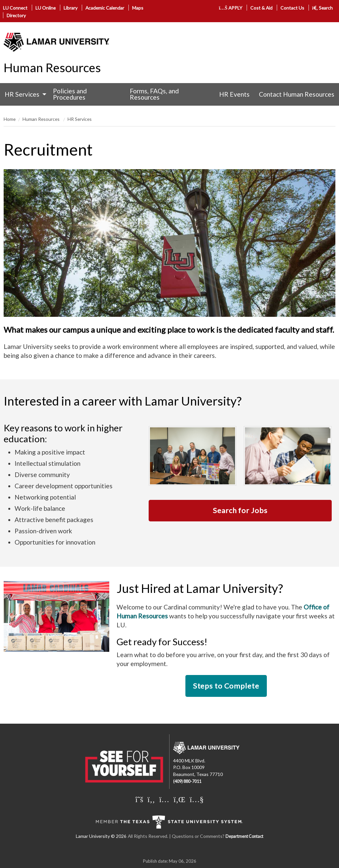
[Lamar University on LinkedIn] (179, 799)
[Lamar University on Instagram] (164, 799)
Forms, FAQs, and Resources (154, 94)
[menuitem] (24, 94)
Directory (16, 15)
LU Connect (15, 8)
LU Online (46, 8)
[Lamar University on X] (139, 799)
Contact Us (292, 8)
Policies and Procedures (70, 94)
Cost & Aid (261, 8)
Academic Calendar (105, 8)
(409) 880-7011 (187, 781)
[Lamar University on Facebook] (151, 799)
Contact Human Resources (297, 94)
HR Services (22, 94)
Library (71, 8)
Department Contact (244, 836)
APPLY (231, 8)
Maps (138, 8)
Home (10, 119)
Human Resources (52, 68)
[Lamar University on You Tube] (197, 799)
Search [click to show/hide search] (323, 8)
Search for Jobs (240, 510)
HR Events (234, 94)
